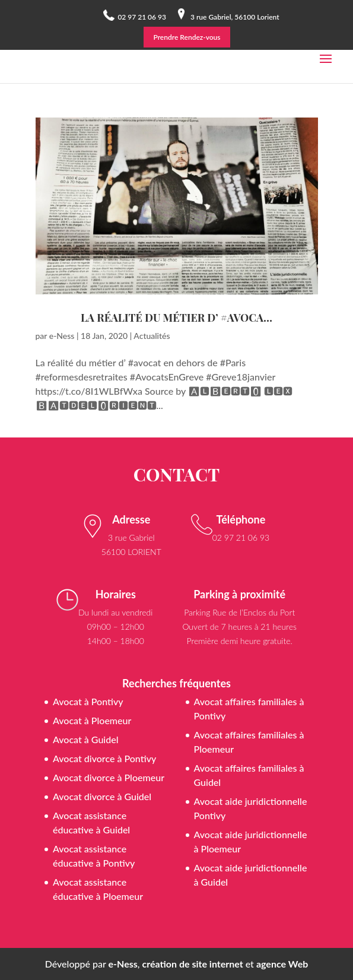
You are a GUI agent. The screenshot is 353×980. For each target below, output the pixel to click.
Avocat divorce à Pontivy (104, 758)
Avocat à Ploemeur (92, 720)
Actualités (152, 336)
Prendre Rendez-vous (187, 37)
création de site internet (193, 964)
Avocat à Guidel (86, 739)
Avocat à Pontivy (88, 701)
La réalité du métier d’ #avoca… (176, 318)
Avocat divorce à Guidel (102, 796)
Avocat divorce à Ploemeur (109, 777)
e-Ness (62, 336)
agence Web (282, 964)
